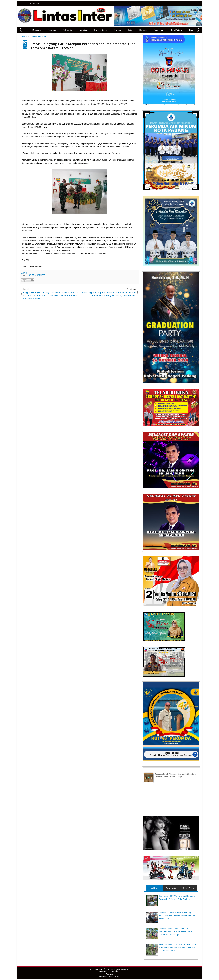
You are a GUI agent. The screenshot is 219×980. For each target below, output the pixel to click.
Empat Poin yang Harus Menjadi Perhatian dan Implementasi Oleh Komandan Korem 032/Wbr (83, 46)
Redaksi (109, 974)
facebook (189, 4)
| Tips (183, 30)
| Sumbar (110, 30)
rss (198, 4)
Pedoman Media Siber (110, 972)
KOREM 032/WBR (37, 275)
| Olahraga (136, 30)
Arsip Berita (171, 888)
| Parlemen (45, 30)
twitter (184, 4)
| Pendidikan (152, 30)
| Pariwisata (76, 30)
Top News (154, 888)
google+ (193, 4)
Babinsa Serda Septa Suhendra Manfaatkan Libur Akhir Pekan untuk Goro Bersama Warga (176, 931)
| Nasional (30, 30)
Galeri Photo (188, 888)
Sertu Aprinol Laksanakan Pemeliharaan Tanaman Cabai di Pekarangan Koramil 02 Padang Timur (177, 948)
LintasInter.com (96, 969)
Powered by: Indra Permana (109, 977)
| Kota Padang (169, 30)
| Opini (123, 30)
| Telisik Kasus (94, 30)
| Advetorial (60, 30)
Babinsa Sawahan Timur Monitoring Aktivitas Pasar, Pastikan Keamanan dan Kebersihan (178, 915)
